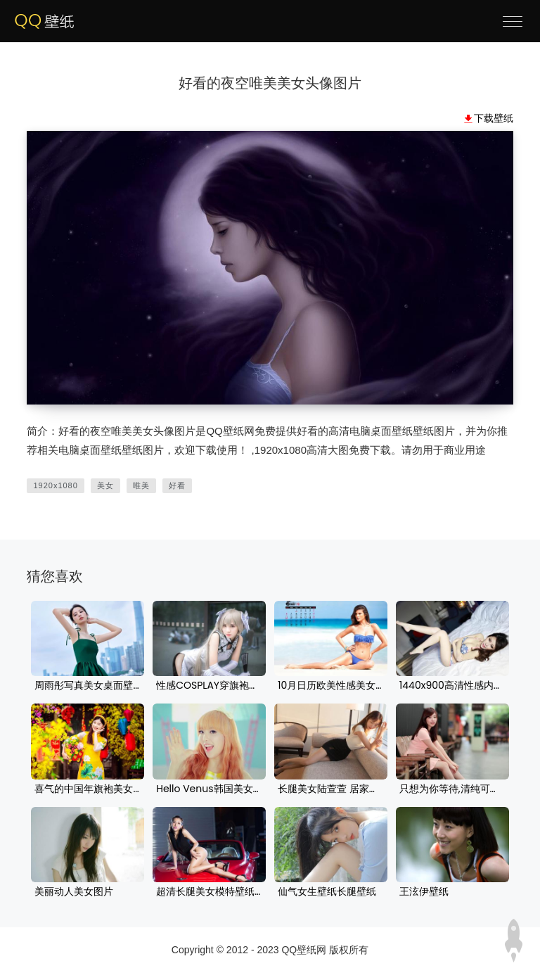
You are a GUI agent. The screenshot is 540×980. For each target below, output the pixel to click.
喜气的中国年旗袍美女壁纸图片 (88, 789)
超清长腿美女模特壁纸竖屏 (209, 892)
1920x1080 (55, 485)
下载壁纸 (494, 118)
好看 (177, 485)
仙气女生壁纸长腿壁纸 (327, 892)
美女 (105, 485)
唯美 (141, 485)
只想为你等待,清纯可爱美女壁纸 (452, 789)
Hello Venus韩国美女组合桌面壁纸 (209, 789)
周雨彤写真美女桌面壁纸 (88, 686)
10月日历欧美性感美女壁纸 (331, 686)
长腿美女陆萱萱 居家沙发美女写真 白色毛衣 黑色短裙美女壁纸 (331, 789)
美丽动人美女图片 (74, 892)
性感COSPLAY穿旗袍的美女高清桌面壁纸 (209, 686)
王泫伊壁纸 (424, 892)
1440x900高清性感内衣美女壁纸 (452, 686)
